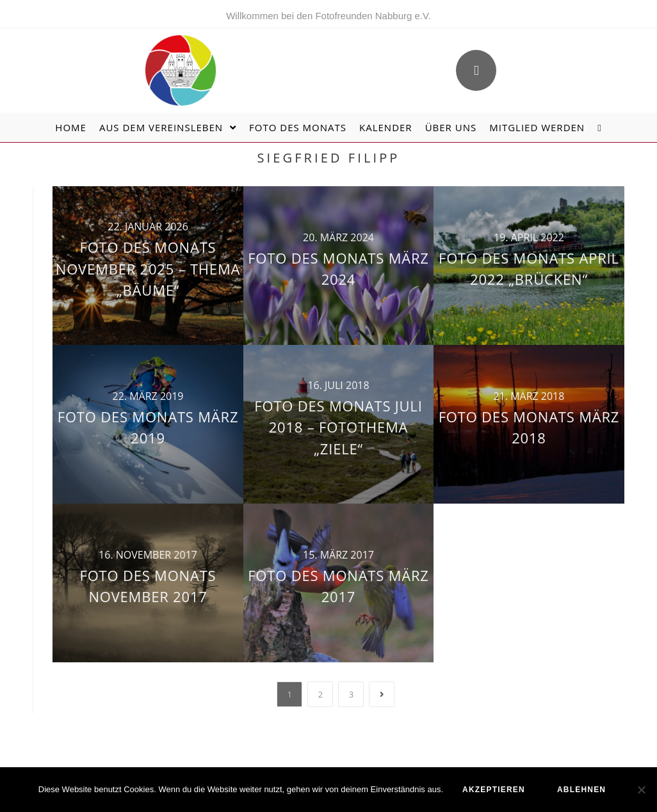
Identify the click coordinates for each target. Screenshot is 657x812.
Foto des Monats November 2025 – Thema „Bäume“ (148, 268)
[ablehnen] (641, 790)
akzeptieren (494, 790)
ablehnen (581, 790)
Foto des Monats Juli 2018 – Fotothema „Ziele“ (338, 427)
